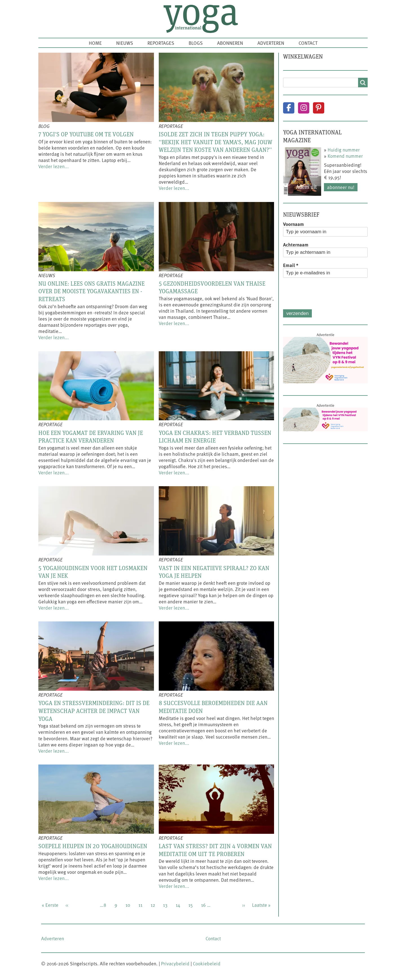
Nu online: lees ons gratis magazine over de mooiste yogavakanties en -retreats (91, 291)
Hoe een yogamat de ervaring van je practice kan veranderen (91, 437)
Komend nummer (345, 156)
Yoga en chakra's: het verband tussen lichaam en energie (215, 437)
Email (291, 265)
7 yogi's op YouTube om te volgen (86, 134)
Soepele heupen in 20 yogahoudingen (93, 846)
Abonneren (230, 43)
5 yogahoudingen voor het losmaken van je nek (93, 572)
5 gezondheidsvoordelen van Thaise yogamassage (212, 287)
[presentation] (326, 294)
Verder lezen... (54, 166)
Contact (308, 43)
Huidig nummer (344, 150)
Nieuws (125, 43)
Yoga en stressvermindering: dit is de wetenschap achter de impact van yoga (94, 711)
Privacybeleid (175, 963)
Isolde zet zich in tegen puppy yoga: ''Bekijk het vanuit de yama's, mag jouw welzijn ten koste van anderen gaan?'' (216, 142)
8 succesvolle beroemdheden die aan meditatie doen (213, 707)
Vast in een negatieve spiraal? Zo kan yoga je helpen (214, 572)
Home (95, 43)
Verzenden (297, 313)
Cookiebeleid (207, 963)
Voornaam (294, 224)
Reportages (161, 43)
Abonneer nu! (341, 187)
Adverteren (271, 43)
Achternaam (296, 245)
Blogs (196, 43)
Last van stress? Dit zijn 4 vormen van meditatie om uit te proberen (215, 850)
